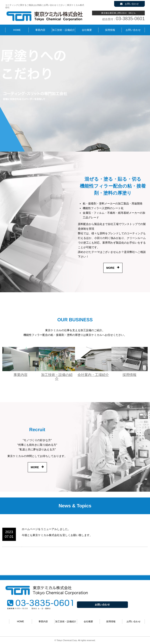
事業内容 (40, 30)
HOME (17, 30)
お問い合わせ (129, 4)
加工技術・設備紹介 (63, 30)
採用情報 (110, 30)
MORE (110, 268)
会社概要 (87, 30)
